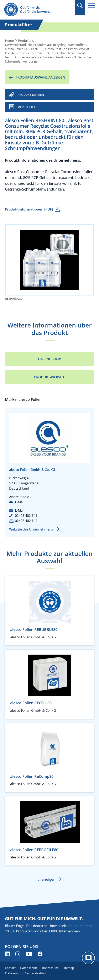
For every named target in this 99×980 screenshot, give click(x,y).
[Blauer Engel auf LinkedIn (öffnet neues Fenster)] (7, 954)
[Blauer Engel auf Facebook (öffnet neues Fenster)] (40, 954)
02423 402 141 (26, 516)
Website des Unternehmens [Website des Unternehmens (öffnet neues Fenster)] (31, 529)
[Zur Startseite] (36, 10)
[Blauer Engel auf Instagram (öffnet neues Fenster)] (18, 954)
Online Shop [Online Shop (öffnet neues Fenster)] (49, 359)
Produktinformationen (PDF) (29, 209)
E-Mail (20, 502)
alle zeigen (46, 879)
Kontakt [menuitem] (10, 968)
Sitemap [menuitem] (68, 968)
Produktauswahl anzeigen (40, 77)
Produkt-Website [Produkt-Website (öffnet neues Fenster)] (49, 377)
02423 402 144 (26, 521)
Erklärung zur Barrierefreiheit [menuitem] (26, 973)
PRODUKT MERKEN (31, 95)
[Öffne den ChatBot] (88, 958)
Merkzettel (27, 107)
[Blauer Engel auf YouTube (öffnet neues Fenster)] (29, 954)
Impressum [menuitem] (50, 968)
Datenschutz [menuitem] (29, 968)
